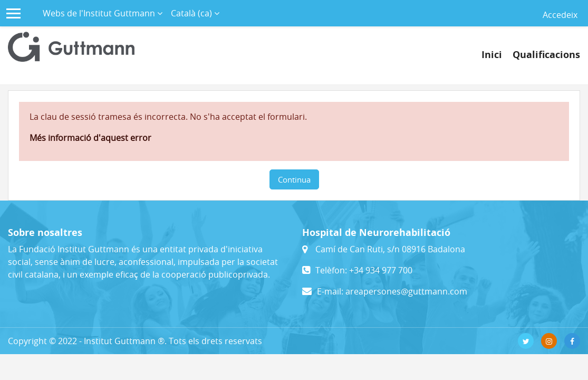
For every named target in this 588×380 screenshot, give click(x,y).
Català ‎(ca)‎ (192, 13)
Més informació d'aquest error (90, 138)
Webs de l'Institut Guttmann (100, 13)
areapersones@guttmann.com (406, 291)
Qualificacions (546, 55)
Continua (294, 179)
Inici (492, 55)
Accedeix (560, 15)
